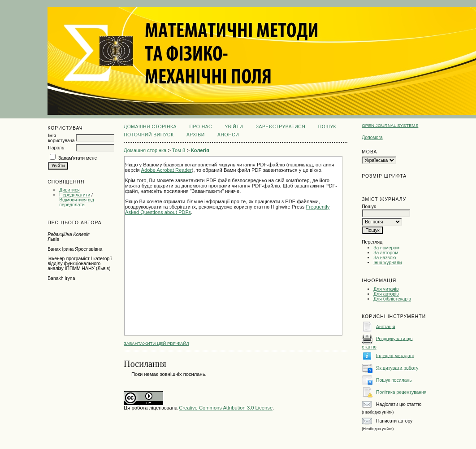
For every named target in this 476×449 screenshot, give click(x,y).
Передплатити (75, 195)
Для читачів (386, 289)
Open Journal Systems (390, 125)
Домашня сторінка (150, 127)
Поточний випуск (149, 135)
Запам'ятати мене (78, 158)
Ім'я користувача (61, 138)
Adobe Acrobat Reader (167, 170)
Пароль (56, 148)
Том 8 (179, 150)
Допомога (372, 137)
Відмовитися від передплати (77, 202)
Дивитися (69, 190)
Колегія (200, 150)
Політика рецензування (401, 392)
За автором (386, 253)
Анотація (386, 326)
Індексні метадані (395, 355)
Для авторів (386, 294)
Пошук (327, 127)
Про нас (201, 127)
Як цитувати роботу (397, 368)
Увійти (234, 127)
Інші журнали (387, 263)
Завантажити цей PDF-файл (156, 343)
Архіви (196, 135)
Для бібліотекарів (392, 299)
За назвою (385, 258)
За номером (386, 248)
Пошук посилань (394, 380)
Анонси (228, 135)
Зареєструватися (281, 127)
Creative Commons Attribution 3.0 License (226, 408)
